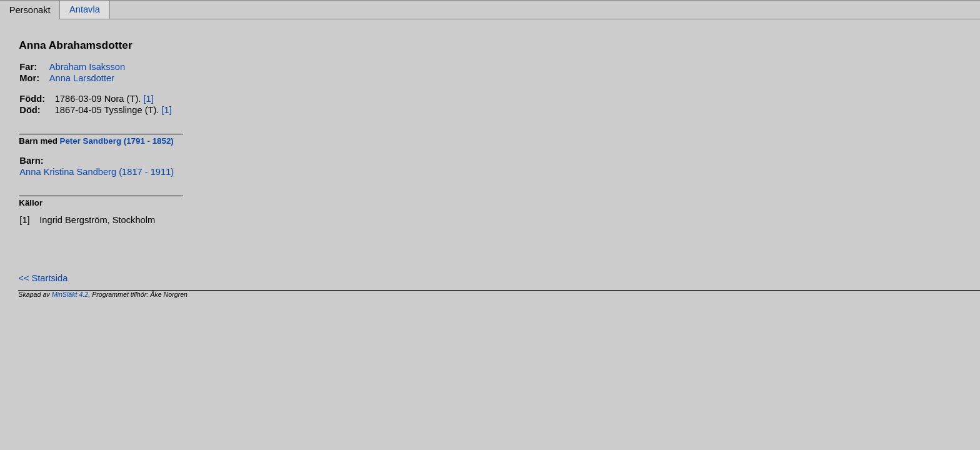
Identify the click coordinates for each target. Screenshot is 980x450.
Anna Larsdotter (82, 78)
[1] (148, 99)
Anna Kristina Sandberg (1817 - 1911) (97, 172)
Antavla (85, 10)
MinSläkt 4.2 (70, 294)
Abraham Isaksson (87, 67)
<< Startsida (43, 278)
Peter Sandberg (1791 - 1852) (117, 141)
